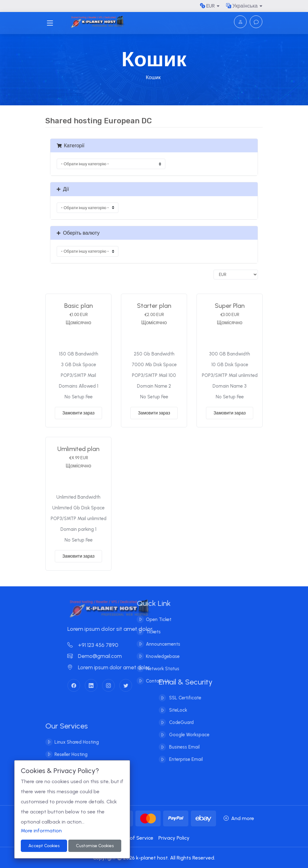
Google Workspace (189, 729)
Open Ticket (153, 619)
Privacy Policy (174, 838)
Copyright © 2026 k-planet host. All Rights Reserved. (154, 858)
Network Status (157, 669)
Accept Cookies (44, 846)
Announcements (157, 644)
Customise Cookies (95, 846)
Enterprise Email (185, 754)
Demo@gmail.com (101, 656)
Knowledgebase (157, 656)
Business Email (184, 741)
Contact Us (152, 681)
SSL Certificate (185, 692)
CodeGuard (181, 717)
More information (41, 831)
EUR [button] (207, 6)
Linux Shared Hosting (77, 748)
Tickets (147, 632)
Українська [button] (242, 6)
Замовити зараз (78, 413)
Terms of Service (133, 838)
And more (239, 818)
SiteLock (177, 704)
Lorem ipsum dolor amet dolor (115, 667)
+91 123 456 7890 (99, 645)
